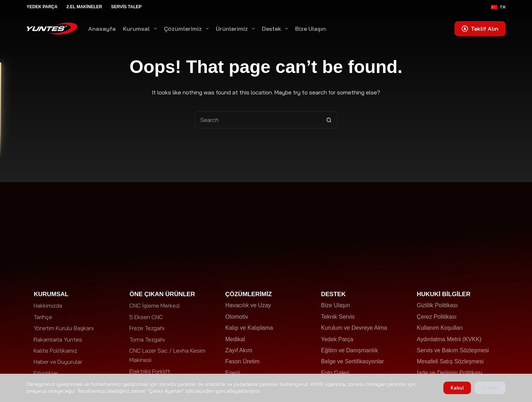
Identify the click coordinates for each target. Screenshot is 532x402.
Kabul (457, 388)
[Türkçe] (498, 7)
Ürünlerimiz (237, 29)
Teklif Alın (480, 29)
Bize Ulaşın (310, 29)
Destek (276, 29)
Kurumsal (141, 29)
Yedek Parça (42, 7)
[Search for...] (258, 120)
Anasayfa (102, 29)
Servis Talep (126, 7)
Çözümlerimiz (188, 29)
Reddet (490, 388)
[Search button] (329, 120)
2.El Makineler (84, 7)
